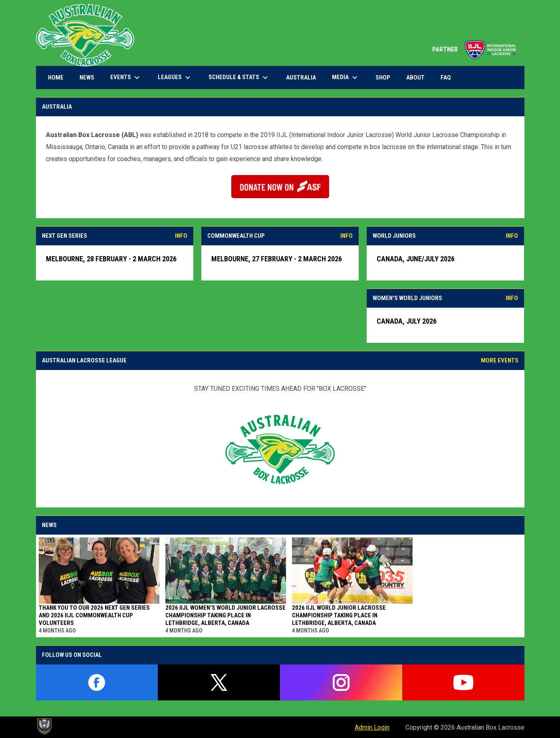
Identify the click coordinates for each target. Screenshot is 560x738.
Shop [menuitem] (386, 77)
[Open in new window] (280, 187)
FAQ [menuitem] (446, 78)
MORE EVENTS (500, 360)
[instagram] (341, 682)
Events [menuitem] (126, 78)
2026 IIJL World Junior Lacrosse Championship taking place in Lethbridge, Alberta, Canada (339, 615)
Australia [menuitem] (301, 78)
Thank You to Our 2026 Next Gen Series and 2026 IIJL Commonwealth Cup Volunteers (94, 615)
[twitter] (219, 682)
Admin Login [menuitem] (372, 727)
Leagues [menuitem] (175, 78)
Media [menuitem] (346, 78)
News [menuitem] (87, 78)
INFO (181, 236)
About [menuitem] (415, 78)
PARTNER (474, 49)
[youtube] (463, 682)
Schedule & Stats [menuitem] (239, 78)
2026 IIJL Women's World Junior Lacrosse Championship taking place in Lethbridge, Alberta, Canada (225, 615)
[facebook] (97, 682)
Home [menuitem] (56, 78)
